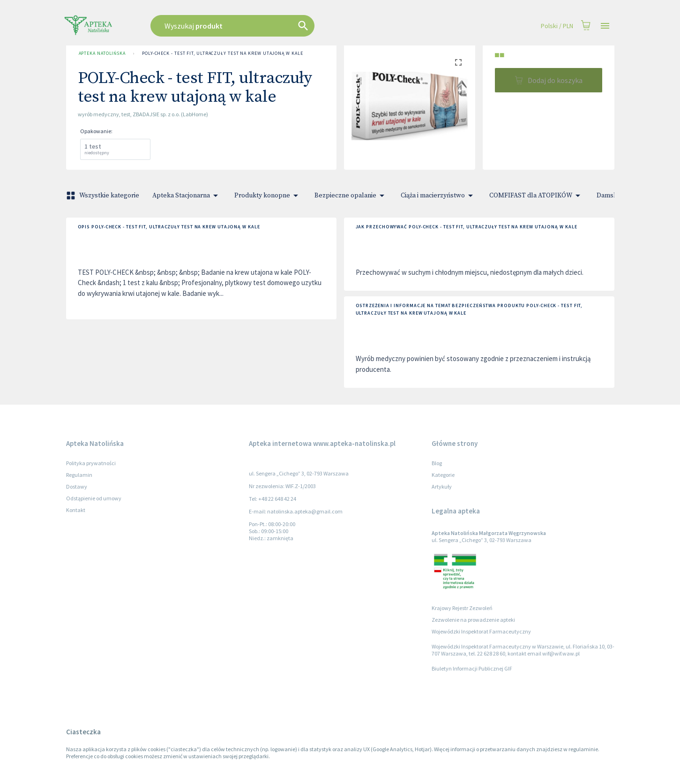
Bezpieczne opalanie (351, 196)
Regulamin (79, 475)
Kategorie (443, 475)
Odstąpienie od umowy (94, 498)
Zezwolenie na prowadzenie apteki (473, 620)
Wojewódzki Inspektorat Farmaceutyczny (481, 631)
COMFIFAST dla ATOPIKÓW (536, 196)
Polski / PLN (557, 26)
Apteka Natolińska (102, 53)
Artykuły (442, 486)
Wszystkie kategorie (104, 196)
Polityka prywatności (91, 463)
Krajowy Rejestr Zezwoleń (462, 608)
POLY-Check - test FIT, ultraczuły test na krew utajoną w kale (223, 53)
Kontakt (76, 510)
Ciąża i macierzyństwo (438, 196)
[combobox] (280, 26)
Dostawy (77, 486)
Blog (437, 463)
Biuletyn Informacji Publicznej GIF (472, 668)
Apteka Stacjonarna (187, 196)
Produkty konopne (268, 196)
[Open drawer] (605, 26)
